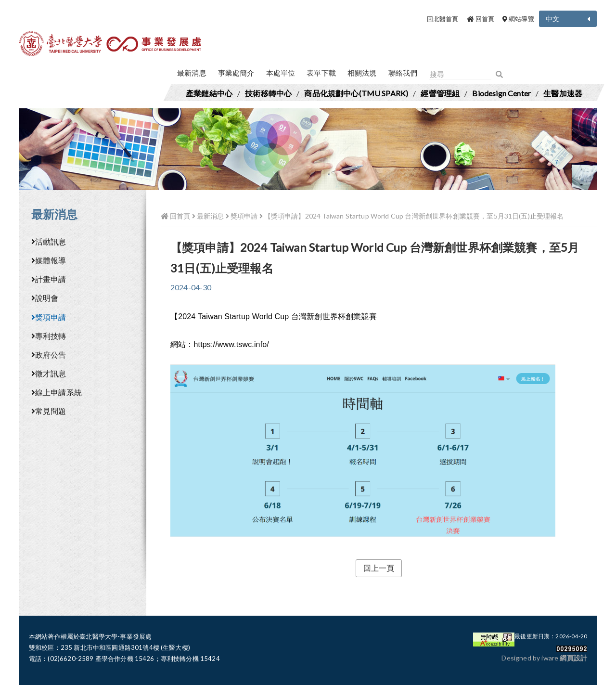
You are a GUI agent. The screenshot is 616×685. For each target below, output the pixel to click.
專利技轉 (49, 336)
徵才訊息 (49, 373)
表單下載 (321, 73)
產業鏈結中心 (209, 93)
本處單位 (281, 73)
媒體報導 (49, 260)
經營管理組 (440, 93)
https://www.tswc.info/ (231, 344)
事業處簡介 (236, 73)
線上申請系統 (57, 392)
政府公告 (49, 355)
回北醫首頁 (443, 19)
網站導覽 (518, 19)
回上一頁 (379, 568)
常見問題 (49, 411)
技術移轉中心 (268, 93)
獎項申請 (49, 317)
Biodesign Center (501, 93)
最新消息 (192, 73)
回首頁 (481, 19)
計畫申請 (49, 279)
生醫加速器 (563, 93)
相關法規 (362, 73)
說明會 (45, 298)
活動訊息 (49, 241)
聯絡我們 (403, 73)
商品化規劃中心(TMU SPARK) (356, 93)
